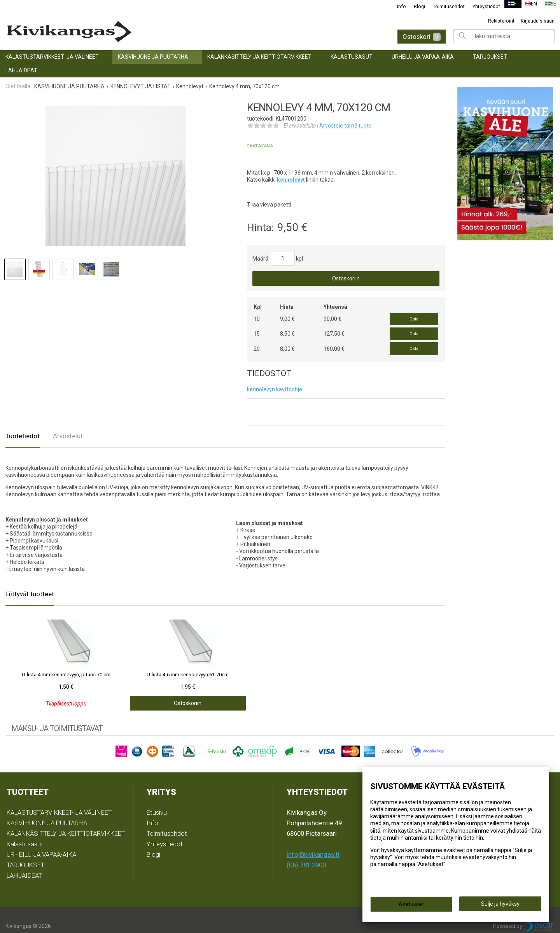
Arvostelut (68, 424)
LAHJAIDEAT (21, 70)
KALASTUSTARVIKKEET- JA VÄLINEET (52, 57)
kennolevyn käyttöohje (275, 377)
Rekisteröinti (502, 21)
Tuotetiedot (23, 424)
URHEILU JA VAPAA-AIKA (423, 57)
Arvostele (346, 126)
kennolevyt (291, 180)
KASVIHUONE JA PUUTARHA (153, 57)
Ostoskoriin (346, 278)
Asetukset (411, 907)
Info (397, 6)
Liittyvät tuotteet (30, 582)
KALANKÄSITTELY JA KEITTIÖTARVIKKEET (259, 57)
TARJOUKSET (490, 57)
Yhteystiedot (482, 6)
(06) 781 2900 (306, 853)
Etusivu (157, 800)
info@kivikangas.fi (313, 842)
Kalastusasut (352, 57)
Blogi (415, 6)
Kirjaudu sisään (538, 21)
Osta (414, 317)
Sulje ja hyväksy (500, 906)
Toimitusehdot (444, 6)
